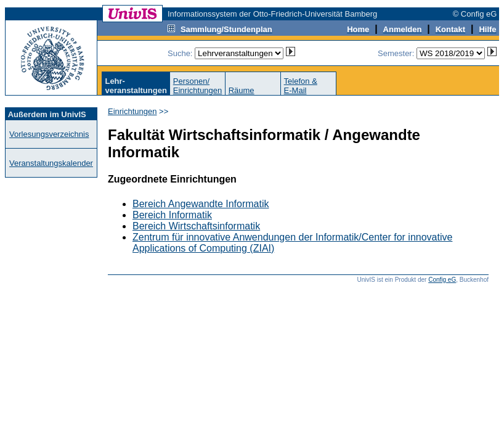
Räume (242, 90)
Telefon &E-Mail (301, 86)
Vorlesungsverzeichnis (49, 134)
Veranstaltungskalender (51, 163)
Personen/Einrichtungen (198, 86)
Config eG (442, 280)
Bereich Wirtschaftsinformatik (196, 226)
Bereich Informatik (172, 215)
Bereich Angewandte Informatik (201, 204)
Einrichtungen (132, 111)
